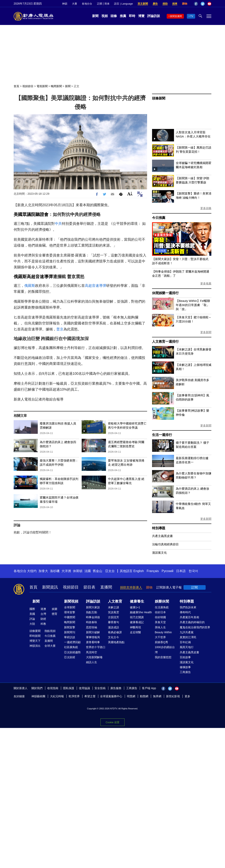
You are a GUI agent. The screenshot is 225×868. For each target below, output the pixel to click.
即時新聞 (35, 636)
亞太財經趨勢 (72, 652)
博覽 (141, 16)
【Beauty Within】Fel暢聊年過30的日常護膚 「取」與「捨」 (193, 305)
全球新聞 (70, 607)
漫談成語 (113, 627)
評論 (32, 619)
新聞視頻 (71, 601)
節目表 (89, 587)
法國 (88, 571)
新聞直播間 (176, 16)
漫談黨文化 (159, 553)
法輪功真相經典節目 (165, 544)
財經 (43, 619)
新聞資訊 (50, 587)
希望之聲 (90, 696)
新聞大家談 (93, 607)
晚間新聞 (56, 86)
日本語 (181, 571)
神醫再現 (135, 627)
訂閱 (195, 587)
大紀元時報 (57, 696)
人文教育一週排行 (165, 342)
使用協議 (84, 688)
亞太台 (110, 571)
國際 (32, 609)
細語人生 (92, 662)
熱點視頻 (50, 631)
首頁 (16, 86)
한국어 (193, 571)
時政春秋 (92, 622)
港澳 (43, 609)
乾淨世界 (74, 696)
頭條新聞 (159, 98)
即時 (132, 16)
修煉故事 (185, 667)
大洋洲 (66, 571)
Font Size (130, 194)
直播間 (106, 587)
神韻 (65, 4)
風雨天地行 (187, 647)
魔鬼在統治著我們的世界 (195, 627)
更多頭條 (206, 208)
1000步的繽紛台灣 (165, 650)
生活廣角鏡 (162, 607)
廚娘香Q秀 (161, 642)
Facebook (196, 4)
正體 (99, 4)
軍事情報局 (93, 637)
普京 (71, 277)
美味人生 (160, 627)
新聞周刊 (70, 632)
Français (153, 571)
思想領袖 (92, 627)
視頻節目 (28, 86)
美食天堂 (160, 622)
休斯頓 (78, 571)
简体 (107, 4)
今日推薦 (159, 218)
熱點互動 (92, 612)
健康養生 (137, 601)
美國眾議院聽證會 (31, 214)
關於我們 (37, 688)
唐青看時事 (93, 642)
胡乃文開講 (137, 617)
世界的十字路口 (96, 647)
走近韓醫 (135, 632)
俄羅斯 (20, 277)
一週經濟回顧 (72, 642)
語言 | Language (123, 4)
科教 (43, 624)
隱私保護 (69, 688)
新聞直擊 (70, 627)
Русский (168, 571)
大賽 (75, 4)
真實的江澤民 (188, 637)
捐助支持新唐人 (131, 587)
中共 (75, 214)
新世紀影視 (173, 696)
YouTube (209, 4)
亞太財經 (70, 657)
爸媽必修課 (115, 632)
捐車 (175, 4)
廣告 (155, 4)
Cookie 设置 (112, 722)
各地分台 (87, 4)
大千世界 (160, 637)
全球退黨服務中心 (111, 696)
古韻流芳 (113, 617)
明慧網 (131, 696)
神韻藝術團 (38, 696)
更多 (187, 696)
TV (192, 16)
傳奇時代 (185, 612)
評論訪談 (154, 16)
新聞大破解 (93, 632)
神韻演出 (35, 646)
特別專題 (159, 528)
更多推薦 (206, 283)
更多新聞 (206, 332)
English (139, 571)
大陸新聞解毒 (94, 657)
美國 (32, 614)
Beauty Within (163, 632)
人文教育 (115, 601)
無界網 (157, 696)
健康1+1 (135, 607)
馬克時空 (92, 652)
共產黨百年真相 (189, 617)
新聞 (95, 16)
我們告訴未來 (188, 607)
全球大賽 (50, 646)
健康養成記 (137, 622)
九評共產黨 (187, 632)
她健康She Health (141, 612)
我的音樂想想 (163, 657)
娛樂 (55, 609)
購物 (185, 4)
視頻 (105, 16)
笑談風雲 (113, 612)
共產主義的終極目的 (192, 622)
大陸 (32, 624)
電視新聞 (42, 86)
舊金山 (97, 571)
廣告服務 (116, 688)
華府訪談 (70, 637)
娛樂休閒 (162, 601)
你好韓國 (160, 617)
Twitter (203, 4)
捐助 (165, 4)
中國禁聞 (70, 617)
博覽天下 (35, 641)
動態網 (144, 696)
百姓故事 (185, 657)
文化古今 (113, 637)
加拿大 (43, 571)
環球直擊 (70, 612)
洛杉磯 (55, 571)
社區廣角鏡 (71, 647)
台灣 (43, 614)
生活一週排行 (162, 435)
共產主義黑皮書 (162, 536)
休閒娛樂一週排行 (165, 293)
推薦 (123, 16)
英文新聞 (143, 4)
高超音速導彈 (40, 277)
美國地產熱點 (116, 642)
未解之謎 (113, 607)
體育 (55, 614)
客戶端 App (149, 688)
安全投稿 (100, 688)
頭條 (114, 16)
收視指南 (53, 688)
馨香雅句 (113, 622)
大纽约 (32, 571)
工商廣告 (185, 672)
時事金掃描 (93, 617)
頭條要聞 (35, 631)
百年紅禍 (185, 642)
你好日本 (160, 612)
